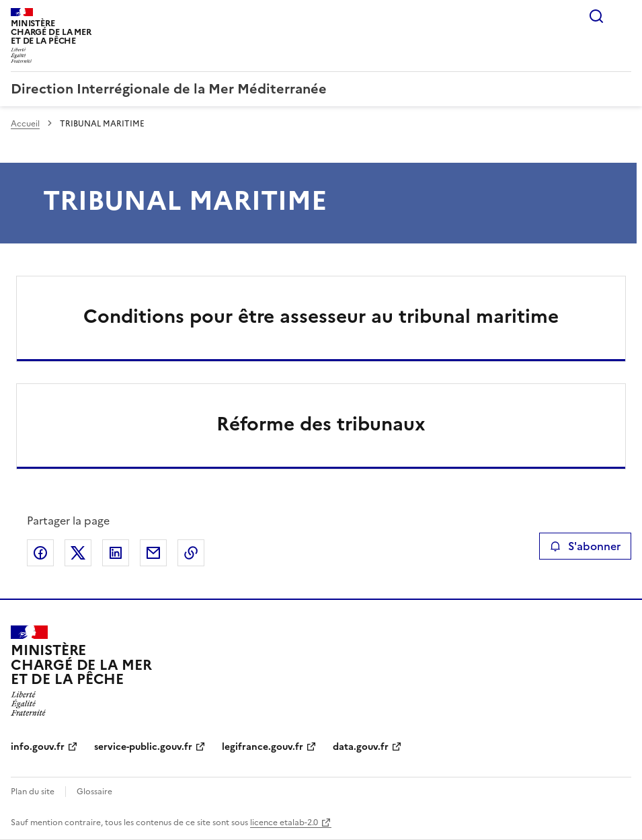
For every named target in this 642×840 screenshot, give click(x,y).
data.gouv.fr (361, 747)
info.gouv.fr (38, 747)
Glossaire (94, 792)
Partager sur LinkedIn (116, 553)
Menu (623, 16)
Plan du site (33, 792)
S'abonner (585, 546)
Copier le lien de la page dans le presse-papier (191, 553)
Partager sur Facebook (40, 553)
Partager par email (153, 553)
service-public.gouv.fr (143, 747)
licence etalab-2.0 (284, 823)
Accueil (25, 124)
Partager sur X (78, 553)
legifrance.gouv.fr (263, 747)
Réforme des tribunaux (321, 424)
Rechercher (596, 16)
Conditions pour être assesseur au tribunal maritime (321, 316)
